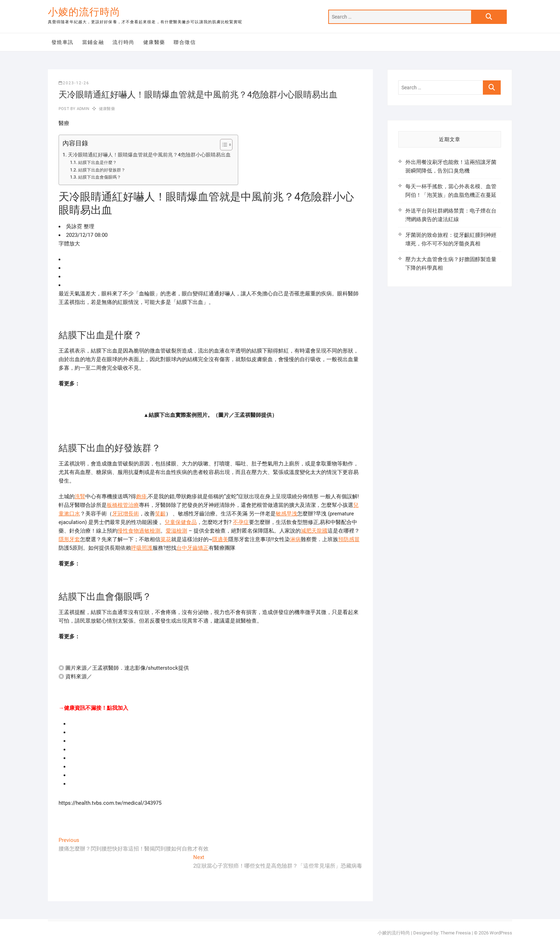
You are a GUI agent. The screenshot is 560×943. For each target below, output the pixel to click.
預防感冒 (349, 539)
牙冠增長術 (126, 514)
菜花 (166, 539)
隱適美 (220, 539)
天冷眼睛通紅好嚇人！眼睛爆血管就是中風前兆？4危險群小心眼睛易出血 (149, 155)
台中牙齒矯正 (192, 548)
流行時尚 (124, 42)
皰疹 (141, 497)
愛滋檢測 (176, 531)
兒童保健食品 (181, 522)
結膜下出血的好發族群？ (102, 170)
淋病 (295, 539)
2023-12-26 (74, 83)
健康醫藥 (154, 42)
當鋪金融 (93, 42)
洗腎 (80, 497)
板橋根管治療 (123, 505)
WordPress (501, 933)
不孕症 (241, 522)
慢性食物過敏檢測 (139, 531)
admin (82, 109)
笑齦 (160, 514)
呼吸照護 (142, 548)
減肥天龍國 (314, 531)
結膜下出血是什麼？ (97, 163)
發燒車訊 (62, 42)
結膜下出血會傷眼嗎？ (100, 177)
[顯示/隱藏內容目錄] (223, 145)
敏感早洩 (286, 514)
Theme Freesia (456, 933)
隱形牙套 (69, 539)
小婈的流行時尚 (84, 12)
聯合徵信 (185, 42)
